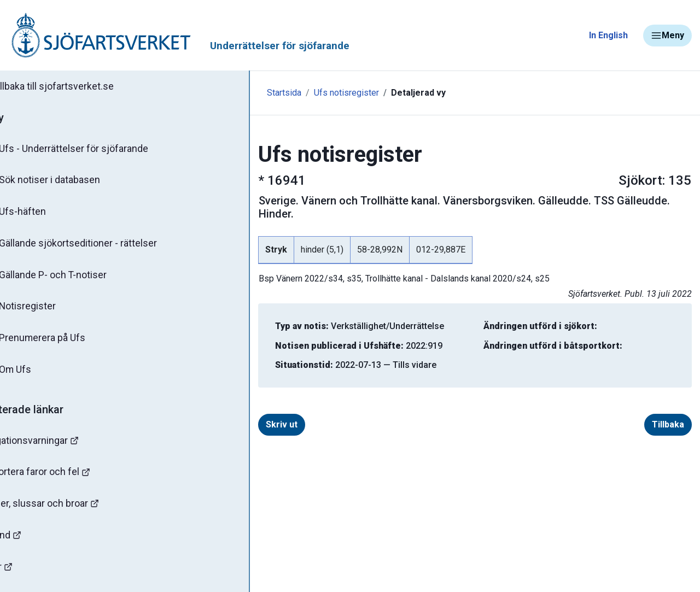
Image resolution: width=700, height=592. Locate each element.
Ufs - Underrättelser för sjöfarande (94, 150)
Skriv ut (237, 411)
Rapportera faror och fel (66, 479)
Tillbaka (668, 411)
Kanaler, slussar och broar (70, 511)
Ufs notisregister (302, 93)
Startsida (239, 93)
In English (608, 35)
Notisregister (48, 311)
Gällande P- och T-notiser (74, 279)
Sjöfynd (31, 544)
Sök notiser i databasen (70, 182)
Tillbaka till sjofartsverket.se (77, 87)
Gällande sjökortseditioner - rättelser (99, 247)
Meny (667, 36)
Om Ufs (36, 376)
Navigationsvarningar (60, 447)
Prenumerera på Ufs (63, 343)
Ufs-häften (43, 214)
